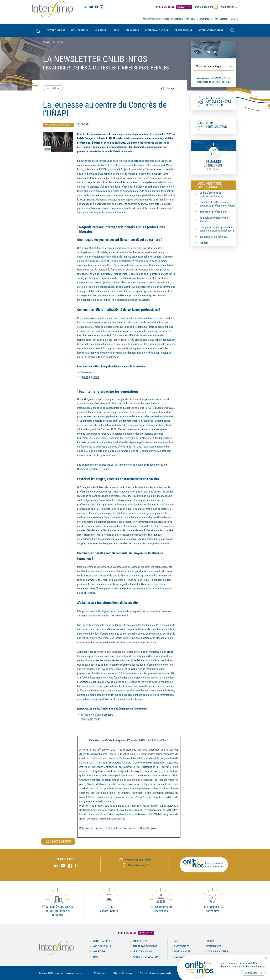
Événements (177, 19)
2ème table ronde (90, 719)
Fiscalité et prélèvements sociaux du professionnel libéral (217, 204)
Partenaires (191, 19)
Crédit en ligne (183, 31)
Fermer (266, 958)
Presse (166, 19)
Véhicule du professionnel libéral (214, 219)
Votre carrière (56, 31)
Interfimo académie (157, 31)
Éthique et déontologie (122, 973)
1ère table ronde (90, 377)
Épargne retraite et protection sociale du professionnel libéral (217, 229)
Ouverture (86, 372)
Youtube (91, 7)
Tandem (204, 243)
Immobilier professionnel (213, 212)
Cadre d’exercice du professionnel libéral (211, 194)
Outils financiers (217, 951)
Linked (86, 7)
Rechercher (232, 31)
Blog (117, 31)
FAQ (216, 19)
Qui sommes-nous (152, 19)
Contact (235, 19)
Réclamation (99, 973)
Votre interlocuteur (211, 31)
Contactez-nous (58, 841)
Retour (56, 88)
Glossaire (224, 19)
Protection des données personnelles (156, 973)
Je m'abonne (251, 973)
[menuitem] (38, 31)
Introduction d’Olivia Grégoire (97, 715)
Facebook (96, 7)
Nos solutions (80, 31)
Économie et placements (213, 237)
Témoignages (205, 19)
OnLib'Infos (132, 31)
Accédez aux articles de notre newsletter (219, 101)
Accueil (38, 31)
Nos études (101, 31)
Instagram (102, 7)
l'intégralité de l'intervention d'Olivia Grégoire (131, 828)
